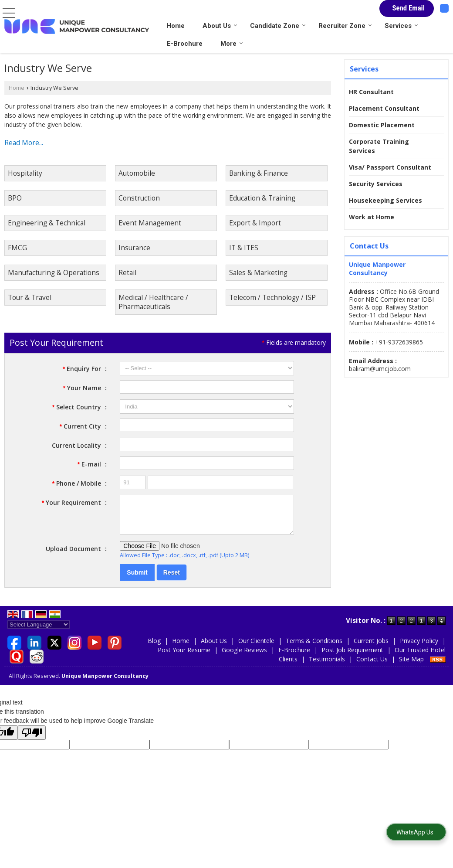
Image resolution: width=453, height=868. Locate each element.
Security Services (376, 184)
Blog (154, 647)
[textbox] (207, 425)
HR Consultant (371, 92)
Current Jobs (371, 647)
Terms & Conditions (314, 647)
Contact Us (372, 665)
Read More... (24, 143)
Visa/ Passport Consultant (390, 167)
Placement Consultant (384, 108)
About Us (220, 26)
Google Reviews (244, 656)
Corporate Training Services (379, 146)
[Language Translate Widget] (39, 631)
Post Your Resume (184, 656)
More (232, 44)
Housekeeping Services (385, 200)
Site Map (411, 665)
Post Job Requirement (352, 656)
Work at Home (372, 217)
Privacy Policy (419, 647)
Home (176, 26)
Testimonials (327, 665)
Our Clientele (256, 647)
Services (401, 26)
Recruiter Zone (345, 26)
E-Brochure (185, 44)
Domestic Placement (382, 125)
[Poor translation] (32, 739)
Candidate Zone (278, 26)
